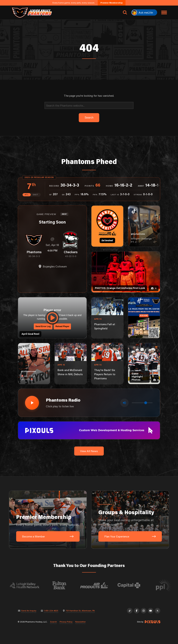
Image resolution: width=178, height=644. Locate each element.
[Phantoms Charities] (107, 226)
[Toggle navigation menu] (164, 12)
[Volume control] (142, 403)
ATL (27, 195)
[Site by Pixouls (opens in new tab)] (153, 622)
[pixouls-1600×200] (89, 430)
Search (53, 622)
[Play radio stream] (32, 403)
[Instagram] (144, 611)
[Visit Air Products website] (97, 585)
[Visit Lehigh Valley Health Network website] (28, 585)
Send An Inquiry (29, 611)
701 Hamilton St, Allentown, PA (80, 611)
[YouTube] (151, 611)
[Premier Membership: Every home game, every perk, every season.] (48, 520)
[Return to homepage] (31, 12)
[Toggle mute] (124, 403)
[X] (157, 611)
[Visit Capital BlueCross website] (132, 585)
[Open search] (125, 12)
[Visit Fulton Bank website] (62, 585)
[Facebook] (137, 611)
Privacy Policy (66, 622)
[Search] (89, 105)
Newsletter (80, 622)
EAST (36, 195)
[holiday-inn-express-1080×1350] (144, 318)
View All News (89, 451)
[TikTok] (130, 611)
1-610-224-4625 (51, 611)
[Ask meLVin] (144, 12)
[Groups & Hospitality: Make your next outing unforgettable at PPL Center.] (130, 520)
